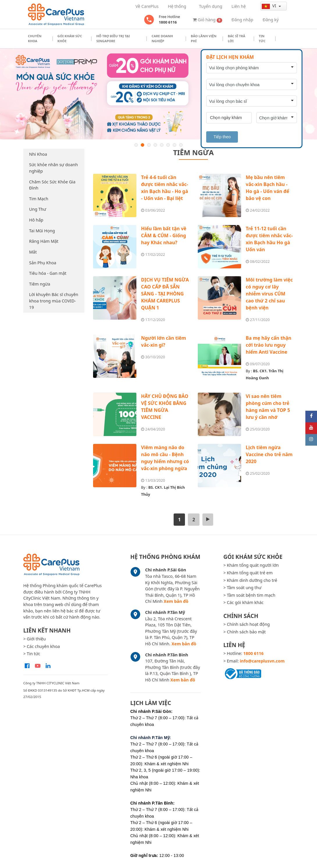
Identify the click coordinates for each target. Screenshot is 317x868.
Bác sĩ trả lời (236, 38)
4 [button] (155, 145)
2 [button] (143, 145)
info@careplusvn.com (262, 661)
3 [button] (149, 145)
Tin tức (262, 38)
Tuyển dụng (211, 6)
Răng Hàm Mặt (44, 241)
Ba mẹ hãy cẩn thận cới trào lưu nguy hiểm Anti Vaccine (269, 345)
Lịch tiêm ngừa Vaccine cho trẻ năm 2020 (269, 454)
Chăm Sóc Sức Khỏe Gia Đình (52, 185)
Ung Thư (38, 209)
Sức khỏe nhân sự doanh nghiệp (54, 168)
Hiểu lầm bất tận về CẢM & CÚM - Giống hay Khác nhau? (164, 235)
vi (269, 6)
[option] (158, 94)
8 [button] (181, 145)
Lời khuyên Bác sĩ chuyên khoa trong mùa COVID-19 (54, 301)
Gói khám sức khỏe (70, 38)
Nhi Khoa (38, 154)
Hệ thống (177, 6)
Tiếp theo (222, 137)
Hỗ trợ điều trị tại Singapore (113, 38)
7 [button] (174, 145)
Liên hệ (239, 6)
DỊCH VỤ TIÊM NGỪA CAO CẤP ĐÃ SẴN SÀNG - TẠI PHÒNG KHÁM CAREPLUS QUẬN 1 (165, 294)
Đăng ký (271, 20)
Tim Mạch (39, 199)
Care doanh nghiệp (162, 38)
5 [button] (162, 145)
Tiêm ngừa (40, 284)
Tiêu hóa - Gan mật (48, 273)
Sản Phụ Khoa (43, 263)
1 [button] (136, 145)
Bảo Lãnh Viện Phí (204, 38)
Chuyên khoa (35, 38)
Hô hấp (36, 220)
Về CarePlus (147, 6)
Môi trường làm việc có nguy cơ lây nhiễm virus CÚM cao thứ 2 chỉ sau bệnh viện (269, 294)
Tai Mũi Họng (42, 231)
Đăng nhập (242, 20)
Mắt (33, 252)
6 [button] (168, 145)
